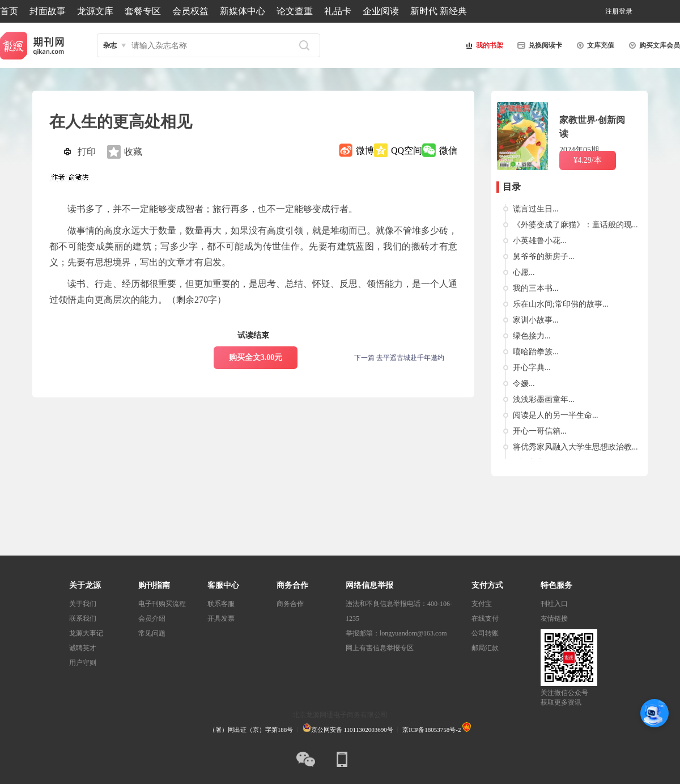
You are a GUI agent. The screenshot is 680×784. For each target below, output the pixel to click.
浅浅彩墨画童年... (544, 399)
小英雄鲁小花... (540, 241)
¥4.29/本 (587, 160)
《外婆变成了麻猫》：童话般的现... (575, 225)
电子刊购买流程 (162, 604)
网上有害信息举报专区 (380, 648)
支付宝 (482, 604)
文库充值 (594, 45)
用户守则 (83, 663)
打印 (87, 152)
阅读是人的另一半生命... (556, 415)
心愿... (524, 272)
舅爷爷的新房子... (544, 257)
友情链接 (554, 618)
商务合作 (290, 604)
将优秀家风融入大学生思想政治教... (575, 447)
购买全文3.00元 (256, 357)
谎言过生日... (536, 209)
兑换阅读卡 (538, 45)
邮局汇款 (485, 648)
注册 (612, 11)
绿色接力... (532, 336)
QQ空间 (407, 151)
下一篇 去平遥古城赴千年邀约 (399, 358)
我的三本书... (536, 288)
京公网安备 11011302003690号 (348, 730)
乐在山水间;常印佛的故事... (560, 304)
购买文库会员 (653, 45)
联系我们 (83, 618)
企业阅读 (381, 11)
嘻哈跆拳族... (536, 352)
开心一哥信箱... (540, 431)
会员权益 (190, 11)
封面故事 (48, 11)
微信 (448, 151)
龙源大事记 (86, 633)
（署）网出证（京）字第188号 (251, 730)
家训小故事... (536, 320)
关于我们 (83, 604)
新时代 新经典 (439, 11)
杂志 (110, 45)
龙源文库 (95, 11)
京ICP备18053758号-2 (432, 730)
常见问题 (152, 633)
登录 (626, 11)
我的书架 (483, 45)
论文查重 (295, 11)
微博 (365, 151)
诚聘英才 (83, 648)
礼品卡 (338, 11)
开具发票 (221, 618)
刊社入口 (554, 604)
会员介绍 (152, 618)
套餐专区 (143, 11)
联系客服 (221, 604)
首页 (9, 11)
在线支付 (485, 618)
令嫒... (524, 383)
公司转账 (485, 633)
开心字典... (532, 368)
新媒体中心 (243, 11)
